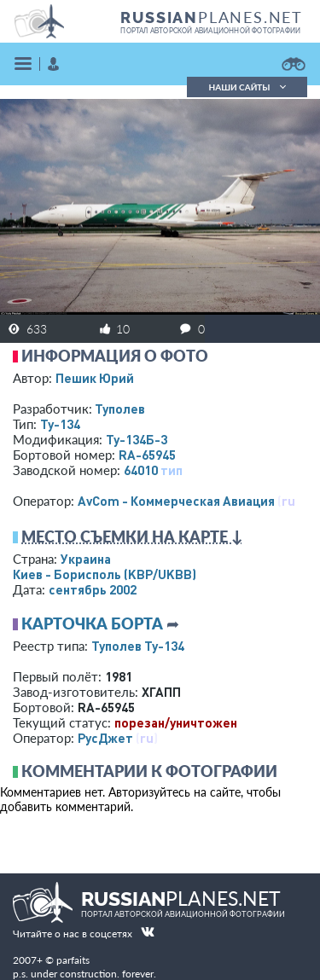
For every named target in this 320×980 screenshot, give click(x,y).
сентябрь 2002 (93, 589)
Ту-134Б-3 (137, 439)
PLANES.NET (212, 17)
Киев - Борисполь (105, 574)
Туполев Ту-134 (138, 646)
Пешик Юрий (95, 378)
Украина (86, 559)
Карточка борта (92, 623)
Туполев (120, 409)
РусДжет (105, 738)
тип (172, 470)
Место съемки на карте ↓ (132, 536)
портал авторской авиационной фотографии (210, 31)
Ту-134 (60, 424)
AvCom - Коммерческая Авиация (176, 501)
